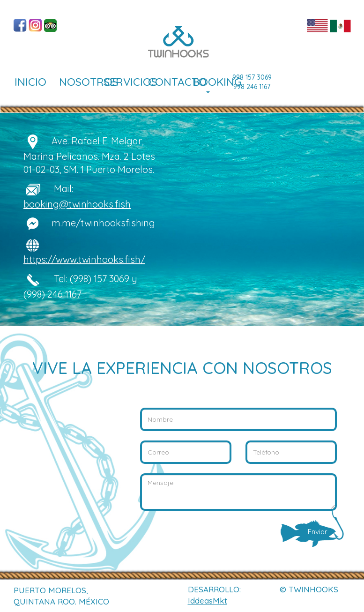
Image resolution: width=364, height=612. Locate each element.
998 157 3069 (252, 77)
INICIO (30, 82)
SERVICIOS (122, 82)
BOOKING (211, 84)
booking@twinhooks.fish (77, 204)
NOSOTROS (78, 82)
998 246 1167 (252, 87)
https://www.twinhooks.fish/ (84, 259)
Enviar (322, 530)
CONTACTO (167, 82)
